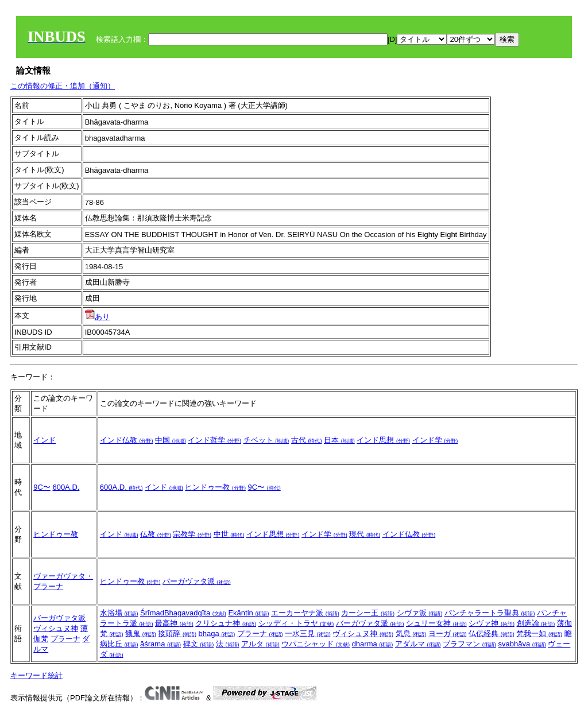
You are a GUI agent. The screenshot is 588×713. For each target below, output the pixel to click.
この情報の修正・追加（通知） (63, 86)
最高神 (174, 623)
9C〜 (42, 487)
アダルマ (418, 644)
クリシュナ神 (226, 623)
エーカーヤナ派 (305, 613)
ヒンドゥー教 (215, 487)
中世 (229, 534)
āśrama (160, 644)
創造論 (536, 623)
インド (45, 440)
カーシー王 (368, 613)
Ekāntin (248, 613)
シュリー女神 (436, 623)
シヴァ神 (492, 623)
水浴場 (119, 613)
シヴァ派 (420, 613)
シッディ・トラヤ (296, 623)
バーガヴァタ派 (197, 581)
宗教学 (192, 534)
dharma (373, 644)
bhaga (217, 633)
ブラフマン (469, 644)
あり (97, 317)
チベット (266, 440)
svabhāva (522, 644)
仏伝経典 (492, 633)
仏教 (156, 534)
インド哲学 (214, 440)
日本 (339, 440)
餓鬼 (141, 633)
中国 (171, 440)
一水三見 (308, 633)
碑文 (199, 644)
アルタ (260, 644)
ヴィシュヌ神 (56, 628)
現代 (365, 534)
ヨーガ (448, 633)
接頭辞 (177, 633)
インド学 (435, 440)
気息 (411, 633)
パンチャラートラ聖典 (490, 613)
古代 (307, 440)
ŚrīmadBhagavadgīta (183, 613)
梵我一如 (539, 633)
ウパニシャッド (316, 644)
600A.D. (66, 487)
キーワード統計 (36, 675)
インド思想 (383, 440)
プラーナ (65, 639)
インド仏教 (127, 440)
